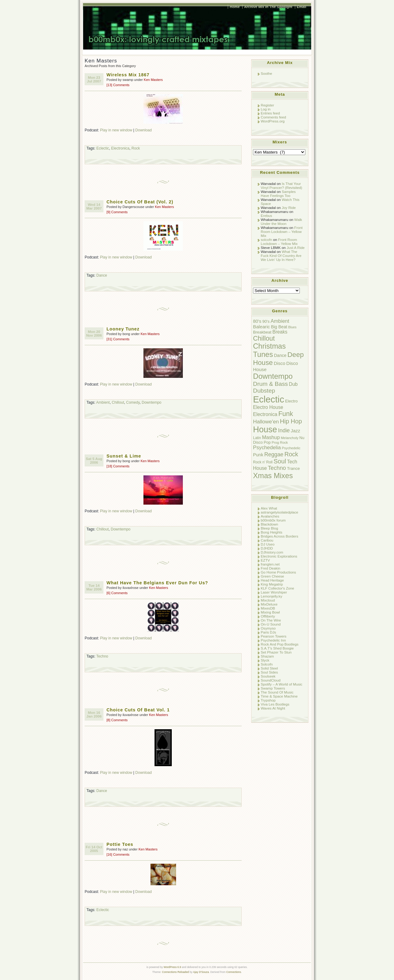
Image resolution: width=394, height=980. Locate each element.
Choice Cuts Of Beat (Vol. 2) (140, 202)
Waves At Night (273, 708)
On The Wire (271, 620)
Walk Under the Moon (281, 222)
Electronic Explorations (279, 556)
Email (302, 7)
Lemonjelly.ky (271, 596)
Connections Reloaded (175, 972)
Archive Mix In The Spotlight (268, 7)
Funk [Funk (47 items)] (286, 414)
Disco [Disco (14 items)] (279, 363)
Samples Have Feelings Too (278, 194)
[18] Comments (118, 466)
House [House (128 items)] (265, 430)
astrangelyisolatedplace (279, 512)
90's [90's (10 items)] (266, 321)
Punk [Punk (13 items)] (258, 455)
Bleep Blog (269, 528)
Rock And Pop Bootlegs (279, 644)
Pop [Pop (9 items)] (267, 442)
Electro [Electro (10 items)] (291, 401)
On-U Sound (271, 624)
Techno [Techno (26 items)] (277, 468)
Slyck (265, 660)
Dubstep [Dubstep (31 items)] (264, 391)
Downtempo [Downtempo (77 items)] (273, 376)
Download (144, 130)
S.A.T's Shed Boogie (277, 648)
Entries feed (270, 113)
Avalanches (270, 516)
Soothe (266, 73)
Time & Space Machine (279, 696)
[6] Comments (117, 593)
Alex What (269, 508)
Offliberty (268, 616)
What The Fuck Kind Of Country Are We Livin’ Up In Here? (281, 256)
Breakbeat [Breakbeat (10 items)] (262, 332)
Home (235, 7)
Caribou (267, 540)
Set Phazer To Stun (276, 652)
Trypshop (268, 700)
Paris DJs (268, 632)
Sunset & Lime (124, 456)
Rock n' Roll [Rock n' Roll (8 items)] (263, 462)
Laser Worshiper (274, 592)
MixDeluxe (269, 604)
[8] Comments (117, 720)
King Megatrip (272, 584)
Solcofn (267, 664)
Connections (234, 972)
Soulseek (268, 676)
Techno (102, 656)
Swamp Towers (273, 688)
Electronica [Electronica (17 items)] (265, 414)
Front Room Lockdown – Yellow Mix (282, 232)
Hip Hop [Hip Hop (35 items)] (291, 421)
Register (267, 105)
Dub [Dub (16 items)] (293, 384)
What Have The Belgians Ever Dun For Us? (157, 583)
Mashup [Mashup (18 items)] (271, 437)
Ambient (103, 402)
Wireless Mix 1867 (128, 75)
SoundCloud (271, 680)
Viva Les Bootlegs (275, 704)
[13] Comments (118, 85)
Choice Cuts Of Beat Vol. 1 (138, 710)
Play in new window (116, 130)
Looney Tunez (123, 329)
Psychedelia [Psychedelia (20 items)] (267, 448)
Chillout (118, 402)
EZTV (265, 560)
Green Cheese (272, 576)
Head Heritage (272, 580)
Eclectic (103, 148)
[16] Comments (118, 854)
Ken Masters (153, 80)
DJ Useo (268, 544)
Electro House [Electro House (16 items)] (268, 407)
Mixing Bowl (270, 612)
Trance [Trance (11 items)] (293, 468)
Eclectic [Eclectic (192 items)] (269, 399)
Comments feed (273, 117)
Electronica (120, 148)
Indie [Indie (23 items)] (284, 430)
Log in (266, 109)
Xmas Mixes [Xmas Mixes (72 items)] (273, 476)
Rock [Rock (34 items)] (291, 454)
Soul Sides (269, 672)
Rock (136, 148)
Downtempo (151, 402)
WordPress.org (273, 121)
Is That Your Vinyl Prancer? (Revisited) (281, 186)
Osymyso (268, 628)
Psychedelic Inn (273, 640)
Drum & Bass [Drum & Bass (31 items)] (270, 384)
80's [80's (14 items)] (257, 321)
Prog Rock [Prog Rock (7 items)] (280, 442)
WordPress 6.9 (172, 967)
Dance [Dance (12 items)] (280, 355)
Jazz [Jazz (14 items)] (296, 431)
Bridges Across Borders (279, 536)
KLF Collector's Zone (277, 588)
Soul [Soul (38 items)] (280, 461)
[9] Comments (117, 212)
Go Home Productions (278, 572)
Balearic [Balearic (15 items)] (261, 327)
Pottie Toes (120, 844)
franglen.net (270, 564)
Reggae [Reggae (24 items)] (274, 454)
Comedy (133, 402)
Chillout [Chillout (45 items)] (264, 338)
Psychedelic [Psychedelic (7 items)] (291, 448)
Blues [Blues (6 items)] (292, 327)
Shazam (267, 656)
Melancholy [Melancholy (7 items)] (289, 438)
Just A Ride (295, 248)
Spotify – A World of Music (281, 684)
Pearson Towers (273, 636)
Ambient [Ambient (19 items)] (280, 321)
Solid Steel (269, 668)
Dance (102, 275)
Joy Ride (289, 208)
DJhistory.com (272, 552)
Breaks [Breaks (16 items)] (280, 332)
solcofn (266, 240)
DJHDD (267, 548)
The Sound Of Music (277, 692)
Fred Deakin (271, 568)
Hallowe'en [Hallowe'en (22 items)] (266, 422)
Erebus (266, 216)
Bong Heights (271, 532)
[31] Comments (118, 339)
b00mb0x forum (273, 520)
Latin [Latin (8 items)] (257, 438)
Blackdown (269, 524)
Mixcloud (268, 600)
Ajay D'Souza (201, 972)
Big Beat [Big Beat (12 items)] (279, 327)
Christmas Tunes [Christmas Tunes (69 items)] (269, 350)
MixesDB (268, 608)
